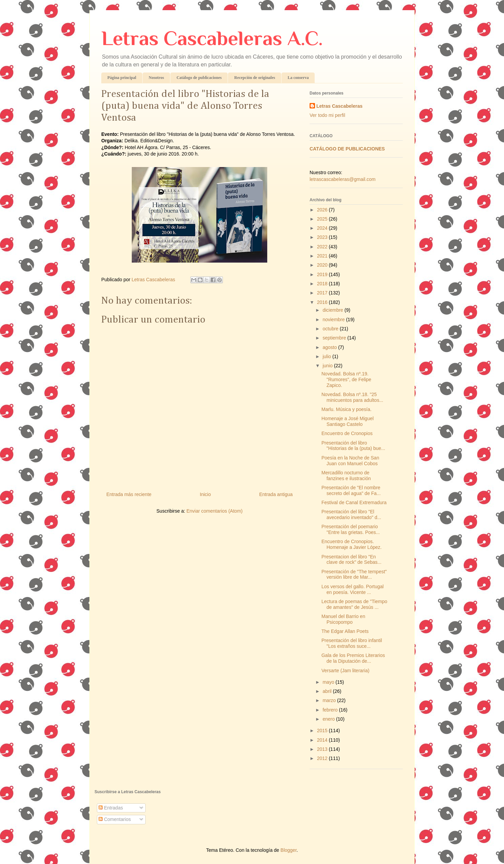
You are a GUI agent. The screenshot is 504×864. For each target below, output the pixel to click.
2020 (323, 265)
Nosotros (156, 78)
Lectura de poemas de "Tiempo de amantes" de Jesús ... (354, 604)
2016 (323, 302)
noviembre (334, 320)
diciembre (333, 310)
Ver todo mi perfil (327, 115)
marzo (330, 700)
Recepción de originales (255, 78)
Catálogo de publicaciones (199, 78)
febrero (331, 710)
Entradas (111, 808)
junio (328, 366)
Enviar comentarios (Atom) (214, 511)
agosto (330, 347)
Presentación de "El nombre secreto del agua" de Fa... (351, 490)
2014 (323, 740)
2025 (323, 219)
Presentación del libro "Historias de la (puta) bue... (353, 446)
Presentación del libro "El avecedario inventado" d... (351, 515)
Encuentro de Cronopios (347, 433)
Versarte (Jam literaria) (345, 671)
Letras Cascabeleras (339, 106)
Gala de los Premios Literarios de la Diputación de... (353, 658)
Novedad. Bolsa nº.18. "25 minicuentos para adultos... (352, 397)
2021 (323, 256)
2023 (323, 237)
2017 (323, 293)
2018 (323, 284)
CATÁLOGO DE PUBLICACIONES (347, 149)
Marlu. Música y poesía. (346, 409)
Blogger (288, 850)
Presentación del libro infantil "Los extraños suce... (352, 643)
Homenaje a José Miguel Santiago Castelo (348, 421)
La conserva (298, 78)
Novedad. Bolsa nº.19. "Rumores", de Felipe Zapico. (346, 379)
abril (328, 691)
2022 (323, 247)
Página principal (122, 78)
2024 (323, 228)
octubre (331, 329)
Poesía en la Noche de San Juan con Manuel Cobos (350, 461)
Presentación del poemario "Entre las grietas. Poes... (351, 529)
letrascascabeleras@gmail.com (343, 179)
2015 (323, 731)
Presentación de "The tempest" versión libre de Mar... (354, 574)
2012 (323, 758)
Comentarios (115, 819)
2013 (323, 749)
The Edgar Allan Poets (345, 631)
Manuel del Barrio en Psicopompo (343, 619)
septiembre (335, 338)
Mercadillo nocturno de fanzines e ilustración (346, 476)
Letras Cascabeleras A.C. (212, 38)
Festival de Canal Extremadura (354, 502)
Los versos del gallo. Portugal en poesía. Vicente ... (353, 589)
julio (327, 356)
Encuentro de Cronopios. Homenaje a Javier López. (352, 544)
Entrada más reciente (129, 494)
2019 (323, 274)
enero (329, 719)
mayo (329, 682)
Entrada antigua (276, 494)
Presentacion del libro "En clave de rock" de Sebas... (351, 560)
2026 (323, 210)
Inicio (205, 494)
